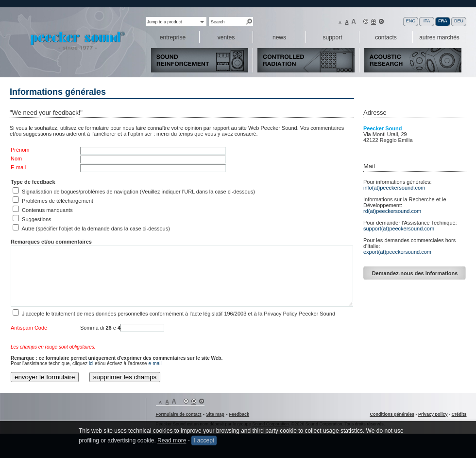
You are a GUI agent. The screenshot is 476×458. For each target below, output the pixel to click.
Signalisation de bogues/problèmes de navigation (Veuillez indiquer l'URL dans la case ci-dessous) (138, 192)
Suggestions (37, 219)
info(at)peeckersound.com (394, 188)
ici (91, 363)
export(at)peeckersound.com (397, 252)
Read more (172, 446)
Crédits (459, 414)
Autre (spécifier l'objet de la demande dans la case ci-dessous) (95, 229)
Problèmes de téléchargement (58, 201)
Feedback (239, 414)
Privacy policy (433, 414)
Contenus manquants (47, 210)
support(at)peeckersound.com (399, 229)
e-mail (155, 363)
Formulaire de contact (179, 414)
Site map (215, 414)
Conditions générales (392, 414)
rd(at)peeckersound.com (392, 211)
